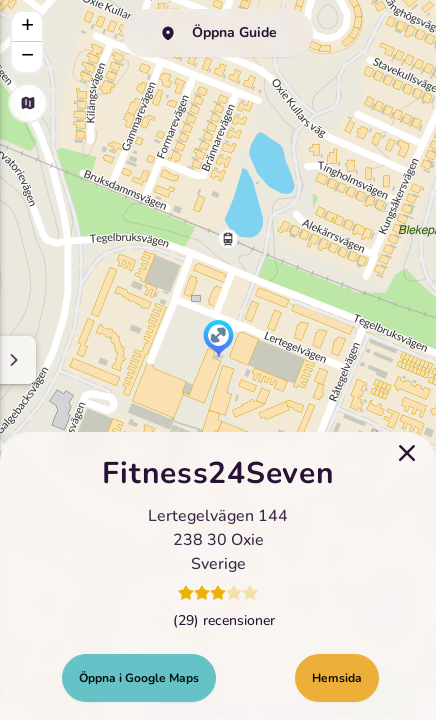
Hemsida (337, 678)
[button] (218, 340)
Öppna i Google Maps (139, 678)
